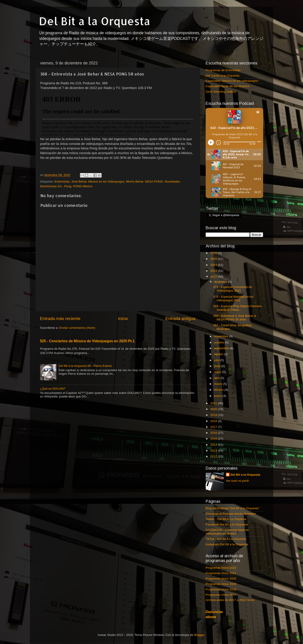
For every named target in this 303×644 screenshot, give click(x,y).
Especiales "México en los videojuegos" (232, 81)
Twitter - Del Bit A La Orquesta (226, 519)
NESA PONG (154, 182)
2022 (214, 277)
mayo (218, 372)
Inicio (123, 319)
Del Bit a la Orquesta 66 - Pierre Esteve (85, 366)
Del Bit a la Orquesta (95, 21)
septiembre (222, 348)
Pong (68, 186)
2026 (214, 253)
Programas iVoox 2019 (221, 584)
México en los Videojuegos (106, 182)
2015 (214, 439)
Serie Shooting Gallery (221, 92)
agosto (219, 354)
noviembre (222, 336)
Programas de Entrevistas (223, 70)
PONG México (83, 186)
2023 (214, 271)
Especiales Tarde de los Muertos (228, 86)
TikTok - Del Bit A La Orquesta (226, 539)
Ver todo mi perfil (237, 481)
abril (217, 378)
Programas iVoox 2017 (221, 595)
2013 (214, 451)
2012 (214, 456)
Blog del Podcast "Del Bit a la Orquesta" (233, 508)
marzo (219, 384)
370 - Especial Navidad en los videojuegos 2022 (233, 298)
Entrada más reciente (60, 319)
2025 (214, 259)
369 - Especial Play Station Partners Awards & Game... (237, 308)
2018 (214, 421)
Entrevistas (62, 182)
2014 (214, 445)
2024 (214, 265)
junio (218, 366)
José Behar (79, 182)
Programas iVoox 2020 (221, 579)
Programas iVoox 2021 (221, 573)
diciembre (221, 282)
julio (217, 360)
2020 (214, 409)
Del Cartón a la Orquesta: (223, 76)
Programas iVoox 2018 (221, 589)
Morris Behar (135, 182)
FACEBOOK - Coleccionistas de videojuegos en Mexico (227, 532)
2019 (214, 415)
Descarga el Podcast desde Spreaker (231, 514)
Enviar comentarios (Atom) (77, 328)
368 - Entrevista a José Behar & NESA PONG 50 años (235, 318)
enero (218, 396)
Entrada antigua (180, 319)
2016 (214, 433)
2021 (214, 403)
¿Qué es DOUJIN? (53, 389)
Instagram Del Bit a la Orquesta (227, 544)
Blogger (199, 635)
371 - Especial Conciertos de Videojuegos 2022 (233, 289)
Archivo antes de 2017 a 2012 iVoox (230, 600)
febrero (219, 390)
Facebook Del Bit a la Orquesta (227, 524)
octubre (220, 342)
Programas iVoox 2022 (221, 568)
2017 (214, 427)
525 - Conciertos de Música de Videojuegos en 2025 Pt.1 (87, 341)
